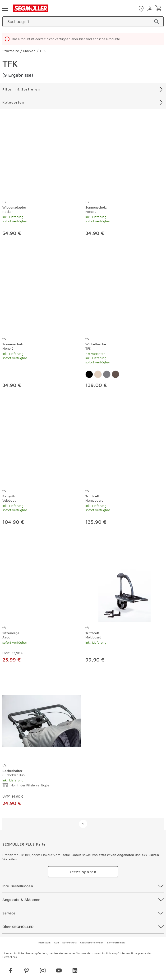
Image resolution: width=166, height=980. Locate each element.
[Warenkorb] (159, 9)
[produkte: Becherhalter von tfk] (41, 746)
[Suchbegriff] (79, 22)
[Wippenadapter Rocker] (41, 157)
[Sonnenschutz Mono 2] (124, 157)
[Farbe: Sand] (98, 374)
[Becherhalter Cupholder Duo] (41, 721)
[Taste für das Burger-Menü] (5, 8)
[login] (150, 9)
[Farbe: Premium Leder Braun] (115, 374)
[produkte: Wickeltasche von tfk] (124, 324)
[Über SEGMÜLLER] (83, 927)
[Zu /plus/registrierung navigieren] (83, 872)
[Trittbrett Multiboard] (124, 583)
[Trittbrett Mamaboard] (124, 446)
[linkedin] (75, 971)
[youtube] (59, 971)
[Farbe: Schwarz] (89, 374)
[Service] (83, 913)
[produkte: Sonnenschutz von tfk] (124, 180)
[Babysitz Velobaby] (41, 446)
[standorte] (142, 9)
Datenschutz (69, 942)
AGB (56, 942)
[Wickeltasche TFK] (124, 294)
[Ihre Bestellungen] (83, 886)
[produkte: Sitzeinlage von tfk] (41, 606)
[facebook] (10, 971)
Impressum (44, 942)
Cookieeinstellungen (92, 942)
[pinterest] (27, 971)
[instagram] (43, 971)
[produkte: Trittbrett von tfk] (124, 468)
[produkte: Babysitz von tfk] (41, 468)
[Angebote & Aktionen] (83, 899)
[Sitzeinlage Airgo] (41, 583)
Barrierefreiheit (116, 942)
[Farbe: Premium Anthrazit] (107, 374)
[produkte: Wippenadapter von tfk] (41, 180)
